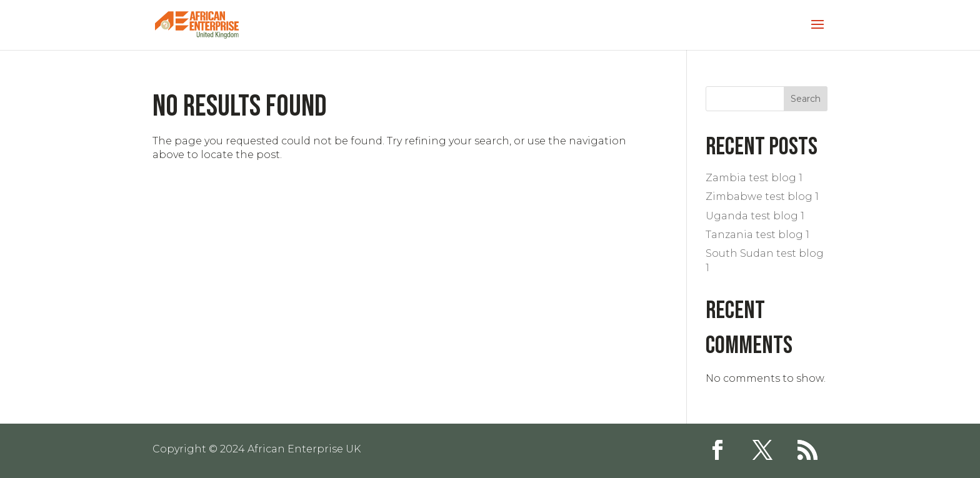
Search (806, 99)
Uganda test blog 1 (755, 216)
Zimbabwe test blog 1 (762, 197)
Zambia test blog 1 (754, 178)
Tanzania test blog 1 (757, 235)
